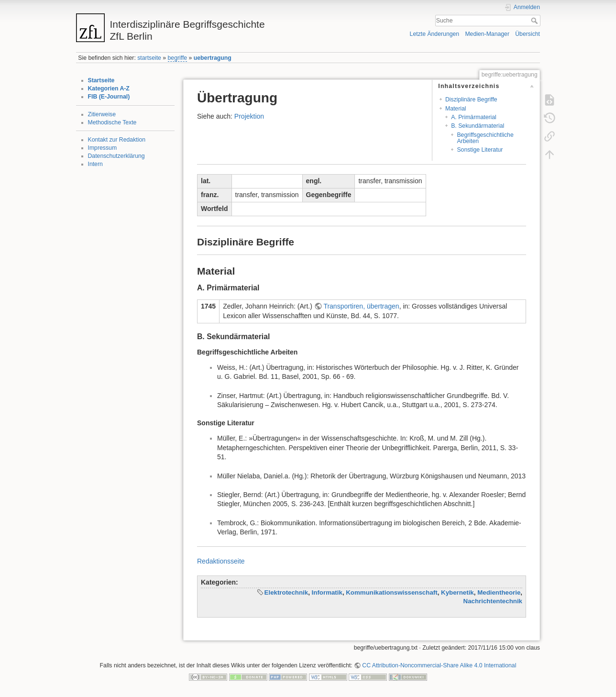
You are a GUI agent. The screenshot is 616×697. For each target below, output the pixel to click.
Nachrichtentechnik (493, 601)
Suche (535, 21)
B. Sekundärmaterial (478, 126)
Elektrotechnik (286, 592)
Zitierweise (102, 114)
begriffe (178, 58)
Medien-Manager (487, 34)
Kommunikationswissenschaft (391, 592)
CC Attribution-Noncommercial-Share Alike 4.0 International (439, 665)
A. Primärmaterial (474, 117)
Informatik (327, 592)
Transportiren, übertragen (361, 306)
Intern (95, 164)
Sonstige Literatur (480, 150)
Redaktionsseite (221, 561)
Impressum (103, 148)
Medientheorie (499, 592)
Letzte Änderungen (435, 34)
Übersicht (528, 34)
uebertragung (213, 58)
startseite (149, 58)
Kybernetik (457, 592)
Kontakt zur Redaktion (117, 140)
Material (456, 109)
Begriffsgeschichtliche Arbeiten (485, 138)
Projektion (249, 116)
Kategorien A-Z (109, 89)
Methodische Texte (112, 122)
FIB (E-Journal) (109, 97)
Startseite (101, 80)
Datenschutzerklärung (116, 156)
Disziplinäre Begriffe (471, 100)
